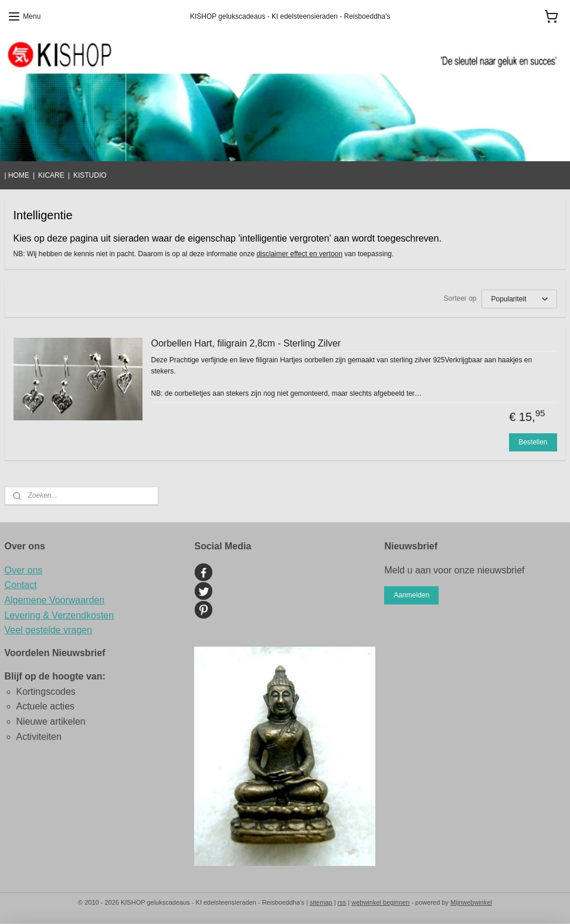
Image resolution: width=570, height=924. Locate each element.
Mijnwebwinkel (471, 902)
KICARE (51, 175)
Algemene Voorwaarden (55, 600)
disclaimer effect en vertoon (299, 254)
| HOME (17, 175)
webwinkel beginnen (380, 902)
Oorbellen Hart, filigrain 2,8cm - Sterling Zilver (246, 343)
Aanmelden (411, 595)
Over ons (24, 570)
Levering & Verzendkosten (60, 615)
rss (342, 902)
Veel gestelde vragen (48, 630)
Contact (21, 585)
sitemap (321, 902)
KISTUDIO (90, 175)
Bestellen (533, 442)
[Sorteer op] (519, 299)
